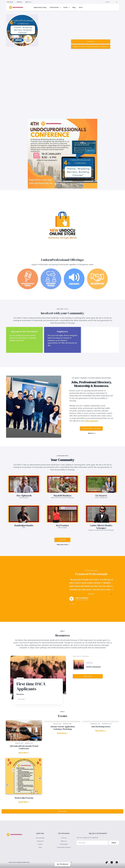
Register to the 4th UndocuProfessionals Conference (91, 47)
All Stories (62, 540)
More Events (63, 811)
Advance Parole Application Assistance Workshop (62, 728)
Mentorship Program (24, 798)
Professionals (40, 838)
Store (81, 7)
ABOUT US (28, 2)
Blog (74, 7)
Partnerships (64, 844)
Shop (40, 847)
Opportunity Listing (40, 7)
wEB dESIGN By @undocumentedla (19, 862)
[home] (16, 7)
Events (40, 844)
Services (19, 2)
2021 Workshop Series (101, 727)
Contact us (91, 42)
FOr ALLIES (10, 2)
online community (91, 421)
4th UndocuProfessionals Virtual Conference (24, 747)
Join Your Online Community (91, 428)
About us (64, 841)
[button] (55, 7)
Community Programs (64, 847)
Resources (40, 841)
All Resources (88, 676)
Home (28, 7)
